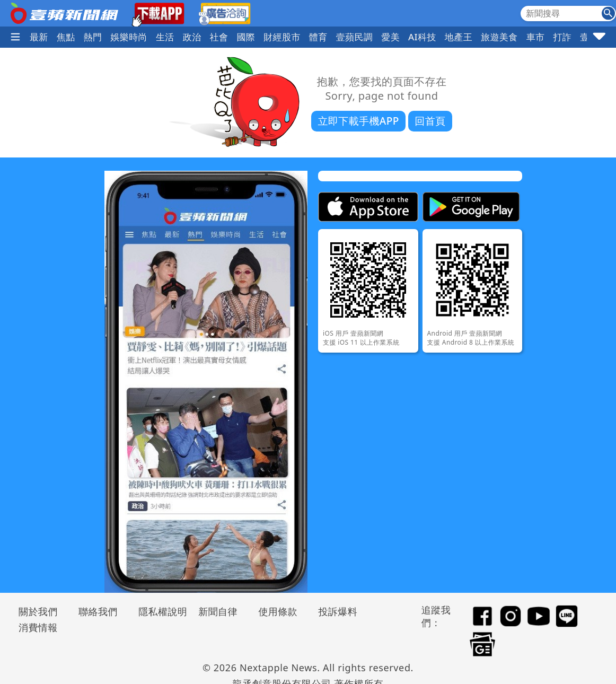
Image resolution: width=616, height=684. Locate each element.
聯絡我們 (98, 611)
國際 (246, 37)
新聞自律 (218, 611)
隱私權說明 (159, 611)
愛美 (390, 37)
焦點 (66, 37)
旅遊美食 (499, 37)
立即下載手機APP (358, 121)
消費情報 (38, 627)
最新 (39, 37)
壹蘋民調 (355, 37)
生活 (165, 37)
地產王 (459, 37)
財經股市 (282, 37)
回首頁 (430, 121)
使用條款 (278, 611)
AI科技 (422, 37)
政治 (192, 37)
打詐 (562, 37)
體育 (318, 37)
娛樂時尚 (129, 37)
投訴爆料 (338, 611)
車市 (536, 37)
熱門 (93, 37)
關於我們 (38, 611)
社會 (219, 37)
